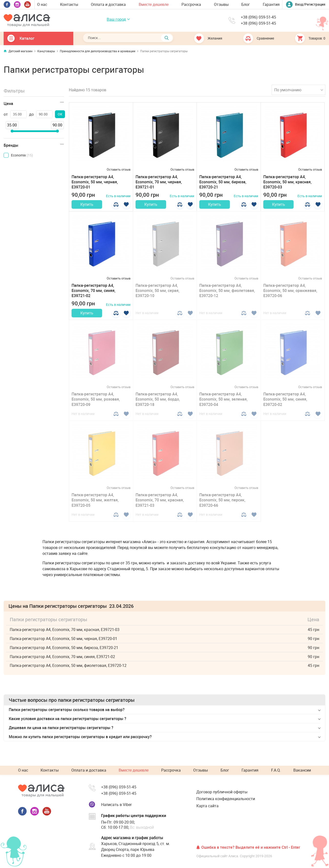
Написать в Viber (116, 805)
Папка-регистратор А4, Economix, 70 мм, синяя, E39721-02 (94, 293)
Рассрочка (191, 4)
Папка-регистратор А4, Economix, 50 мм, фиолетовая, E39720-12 (227, 293)
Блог (246, 4)
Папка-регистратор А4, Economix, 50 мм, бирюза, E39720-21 (223, 182)
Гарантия (271, 4)
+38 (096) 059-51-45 (258, 17)
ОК (60, 114)
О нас (42, 4)
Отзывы (221, 4)
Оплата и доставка (108, 4)
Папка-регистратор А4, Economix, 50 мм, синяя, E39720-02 (285, 405)
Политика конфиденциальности (226, 799)
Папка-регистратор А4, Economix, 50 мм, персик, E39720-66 (222, 505)
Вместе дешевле (154, 4)
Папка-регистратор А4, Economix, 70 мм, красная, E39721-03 (160, 505)
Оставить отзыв (119, 170)
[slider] (12, 131)
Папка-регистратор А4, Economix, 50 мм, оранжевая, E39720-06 (290, 293)
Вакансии (302, 770)
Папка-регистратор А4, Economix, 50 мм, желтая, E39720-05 (95, 505)
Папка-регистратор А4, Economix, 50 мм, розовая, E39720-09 (96, 405)
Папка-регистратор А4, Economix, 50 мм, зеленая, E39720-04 (223, 405)
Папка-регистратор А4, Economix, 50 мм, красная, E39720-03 (287, 182)
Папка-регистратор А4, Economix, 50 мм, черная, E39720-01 (95, 182)
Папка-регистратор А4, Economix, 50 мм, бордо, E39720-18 (158, 405)
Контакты (69, 4)
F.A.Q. (276, 770)
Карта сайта (207, 806)
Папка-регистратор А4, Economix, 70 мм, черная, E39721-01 (159, 182)
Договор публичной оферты (222, 792)
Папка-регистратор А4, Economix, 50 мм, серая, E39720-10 (158, 293)
